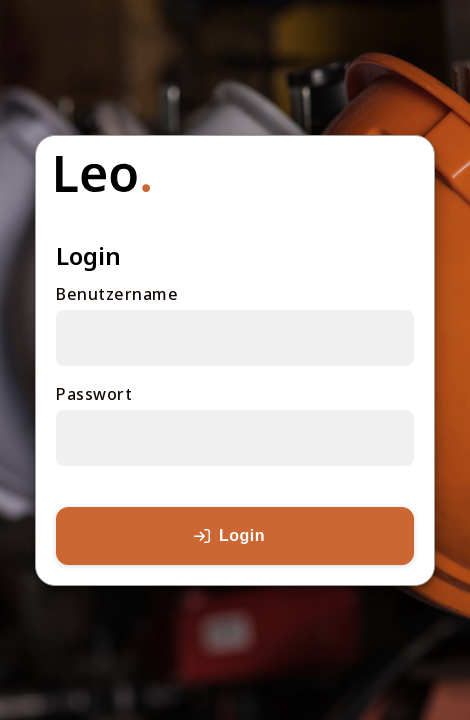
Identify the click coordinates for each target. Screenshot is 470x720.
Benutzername (117, 294)
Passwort (94, 394)
